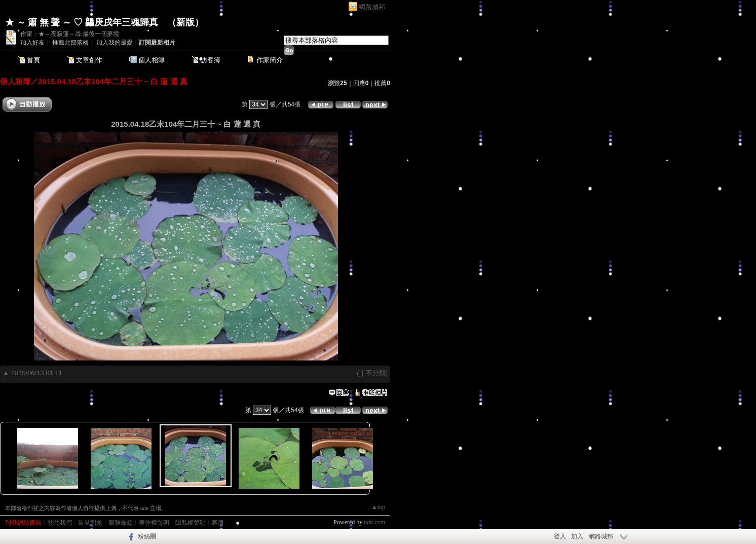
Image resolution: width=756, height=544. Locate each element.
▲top (378, 507)
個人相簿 (152, 60)
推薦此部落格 (70, 43)
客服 (218, 523)
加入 (577, 536)
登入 (560, 536)
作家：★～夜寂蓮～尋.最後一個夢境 (70, 34)
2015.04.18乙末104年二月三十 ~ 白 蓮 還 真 (113, 81)
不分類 (376, 373)
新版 (185, 22)
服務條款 (121, 523)
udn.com (374, 522)
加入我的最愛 (115, 43)
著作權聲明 (154, 523)
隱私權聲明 (191, 523)
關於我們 (60, 523)
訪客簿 (211, 60)
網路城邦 (372, 7)
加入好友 (32, 43)
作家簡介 (270, 60)
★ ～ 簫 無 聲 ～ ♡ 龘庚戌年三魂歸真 (82, 22)
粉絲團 (147, 536)
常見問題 (90, 523)
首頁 (33, 60)
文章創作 (89, 60)
